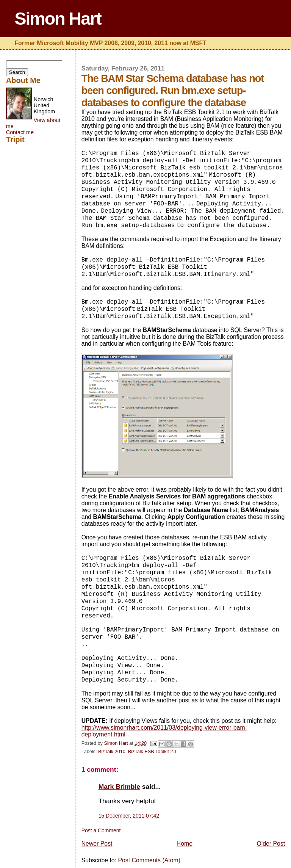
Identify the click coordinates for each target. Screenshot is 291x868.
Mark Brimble (119, 787)
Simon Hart (58, 19)
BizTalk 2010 (112, 752)
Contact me (20, 132)
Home (185, 844)
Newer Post (97, 844)
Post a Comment (101, 830)
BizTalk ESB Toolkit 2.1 (153, 752)
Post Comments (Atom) (149, 860)
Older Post (271, 844)
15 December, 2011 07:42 (129, 816)
